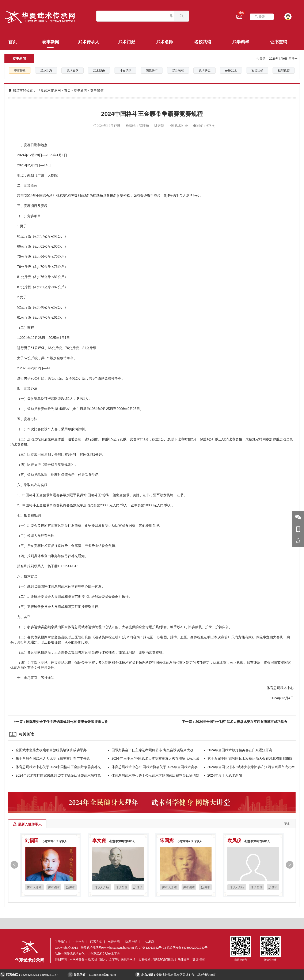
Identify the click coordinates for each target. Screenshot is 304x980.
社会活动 (125, 71)
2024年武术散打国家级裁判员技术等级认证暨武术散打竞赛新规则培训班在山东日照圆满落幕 (58, 776)
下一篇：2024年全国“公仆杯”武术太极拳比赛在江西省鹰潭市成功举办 (235, 722)
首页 (13, 42)
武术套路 (73, 71)
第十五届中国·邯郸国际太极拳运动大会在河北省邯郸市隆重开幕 (250, 759)
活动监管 (178, 71)
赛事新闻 (51, 42)
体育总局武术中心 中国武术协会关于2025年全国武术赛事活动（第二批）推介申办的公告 (155, 768)
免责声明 (114, 942)
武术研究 (205, 71)
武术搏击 (99, 71)
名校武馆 (203, 42)
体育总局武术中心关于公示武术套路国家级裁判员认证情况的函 (155, 776)
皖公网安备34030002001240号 (187, 948)
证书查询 (279, 42)
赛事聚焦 (20, 71)
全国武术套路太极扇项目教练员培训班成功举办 (51, 750)
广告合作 (79, 942)
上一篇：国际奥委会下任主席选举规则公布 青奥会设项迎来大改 (60, 722)
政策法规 (257, 71)
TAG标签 (149, 942)
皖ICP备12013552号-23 (150, 948)
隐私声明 (131, 942)
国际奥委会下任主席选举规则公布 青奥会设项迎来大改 (152, 750)
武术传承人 (89, 42)
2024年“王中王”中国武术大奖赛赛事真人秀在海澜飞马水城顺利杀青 (155, 759)
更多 (287, 824)
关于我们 (61, 942)
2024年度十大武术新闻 (225, 775)
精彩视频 (284, 71)
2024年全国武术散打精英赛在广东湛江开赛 (240, 750)
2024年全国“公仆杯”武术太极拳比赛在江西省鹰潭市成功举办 (251, 768)
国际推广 (152, 71)
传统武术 (231, 71)
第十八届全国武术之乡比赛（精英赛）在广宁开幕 (53, 759)
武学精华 (241, 42)
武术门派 (127, 42)
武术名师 (165, 42)
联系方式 (96, 942)
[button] (13, 866)
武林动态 (46, 71)
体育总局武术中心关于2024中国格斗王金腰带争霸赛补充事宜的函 (58, 768)
